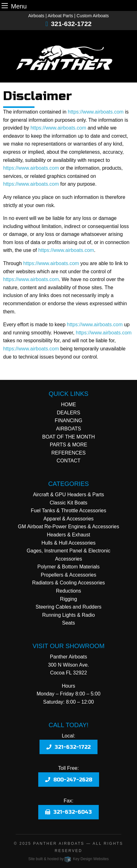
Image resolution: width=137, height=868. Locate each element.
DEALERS (68, 413)
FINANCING (69, 421)
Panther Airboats (59, 844)
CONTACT (68, 461)
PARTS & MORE (68, 445)
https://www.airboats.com (96, 112)
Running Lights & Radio (68, 615)
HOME (69, 405)
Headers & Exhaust (69, 535)
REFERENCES (68, 453)
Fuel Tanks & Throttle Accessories (68, 511)
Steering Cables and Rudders (69, 607)
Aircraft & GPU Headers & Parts (68, 495)
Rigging (68, 599)
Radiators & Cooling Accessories (68, 583)
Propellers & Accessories (68, 575)
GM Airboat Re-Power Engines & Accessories (68, 527)
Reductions (68, 591)
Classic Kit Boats (68, 503)
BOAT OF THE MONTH (68, 437)
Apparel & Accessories (68, 519)
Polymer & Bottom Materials (68, 567)
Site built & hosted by (68, 859)
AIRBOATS (69, 429)
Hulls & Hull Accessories (68, 543)
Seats (68, 623)
